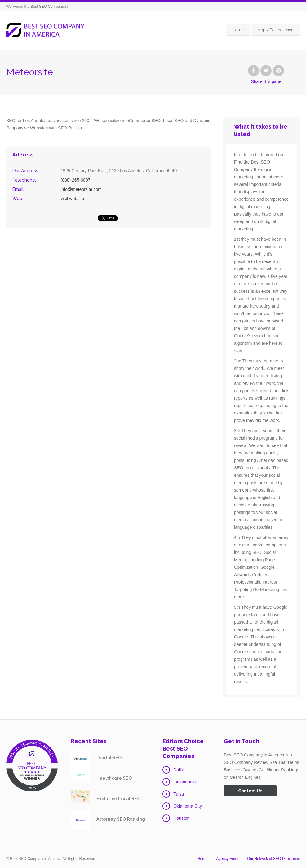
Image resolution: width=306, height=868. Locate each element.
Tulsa (179, 794)
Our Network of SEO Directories (273, 859)
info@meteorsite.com (81, 189)
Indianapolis (185, 782)
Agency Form (227, 859)
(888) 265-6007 (75, 180)
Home (238, 30)
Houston (181, 818)
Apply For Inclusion (276, 30)
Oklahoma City (188, 806)
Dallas (179, 770)
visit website (72, 199)
